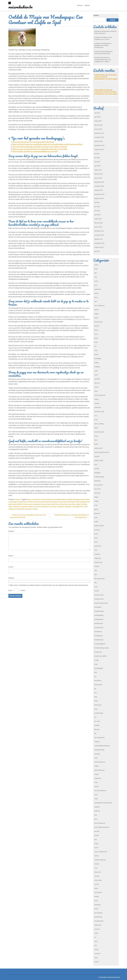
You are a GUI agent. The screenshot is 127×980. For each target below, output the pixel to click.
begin (29, 499)
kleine (96, 701)
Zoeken (96, 15)
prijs (96, 815)
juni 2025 (97, 158)
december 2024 (99, 182)
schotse (97, 876)
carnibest (97, 379)
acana (96, 265)
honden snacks (99, 599)
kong (96, 709)
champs (97, 403)
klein (96, 697)
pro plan (97, 831)
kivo (96, 693)
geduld (11, 504)
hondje (96, 660)
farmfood (97, 493)
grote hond (98, 546)
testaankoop (98, 917)
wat (96, 945)
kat (95, 676)
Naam (11, 556)
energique (97, 473)
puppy (18, 499)
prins (96, 819)
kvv (95, 717)
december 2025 (99, 133)
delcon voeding (99, 424)
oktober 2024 (98, 190)
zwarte (96, 962)
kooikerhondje (99, 713)
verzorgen (68, 507)
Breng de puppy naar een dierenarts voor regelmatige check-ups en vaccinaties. (40, 149)
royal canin (98, 872)
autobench (98, 289)
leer (95, 733)
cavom (96, 387)
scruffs (97, 884)
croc (96, 416)
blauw (96, 330)
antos (96, 281)
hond (96, 587)
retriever (97, 864)
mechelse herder (99, 750)
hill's (96, 575)
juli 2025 (97, 154)
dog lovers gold (99, 432)
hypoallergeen (99, 668)
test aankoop (98, 913)
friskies (97, 501)
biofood (97, 326)
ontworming (63, 504)
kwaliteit (97, 725)
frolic (96, 505)
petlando (97, 811)
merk (96, 758)
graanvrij (97, 530)
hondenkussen (99, 619)
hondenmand (98, 623)
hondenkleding (99, 615)
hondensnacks (99, 640)
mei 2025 (97, 162)
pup (96, 839)
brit (95, 346)
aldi (95, 273)
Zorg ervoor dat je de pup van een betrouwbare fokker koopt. (33, 142)
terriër (96, 909)
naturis (97, 786)
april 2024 (97, 215)
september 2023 (99, 243)
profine (97, 835)
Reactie (12, 531)
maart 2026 (98, 121)
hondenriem (98, 632)
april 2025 (97, 166)
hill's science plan (100, 579)
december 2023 (99, 231)
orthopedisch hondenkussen (103, 803)
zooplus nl (97, 954)
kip (95, 689)
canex (96, 371)
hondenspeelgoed (100, 644)
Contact (87, 5)
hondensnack (99, 636)
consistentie (35, 499)
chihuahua (98, 407)
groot (96, 538)
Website (11, 578)
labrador (97, 729)
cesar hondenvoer (100, 395)
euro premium (99, 485)
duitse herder (98, 448)
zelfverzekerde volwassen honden (26, 509)
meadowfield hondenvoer (102, 746)
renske (96, 856)
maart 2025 (98, 170)
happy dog (98, 558)
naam (96, 782)
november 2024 (99, 186)
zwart (96, 958)
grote (96, 542)
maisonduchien (100, 75)
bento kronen (98, 322)
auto (96, 285)
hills (96, 583)
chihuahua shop (99, 412)
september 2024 (99, 194)
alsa (96, 277)
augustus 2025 (99, 149)
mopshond (98, 778)
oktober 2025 (98, 141)
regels (78, 504)
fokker (96, 497)
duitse (96, 444)
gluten (96, 509)
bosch (96, 338)
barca (96, 297)
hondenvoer (98, 652)
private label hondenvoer (102, 827)
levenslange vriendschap (50, 504)
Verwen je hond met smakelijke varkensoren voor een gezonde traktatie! (28, 516)
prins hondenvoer (100, 823)
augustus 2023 (99, 247)
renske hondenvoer (100, 860)
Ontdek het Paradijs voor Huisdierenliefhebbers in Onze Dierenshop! (72, 516)
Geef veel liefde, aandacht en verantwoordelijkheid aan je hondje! (35, 151)
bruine (96, 354)
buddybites (98, 359)
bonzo (96, 334)
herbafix (97, 566)
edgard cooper (99, 460)
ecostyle (97, 456)
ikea (96, 672)
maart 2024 (98, 219)
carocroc (97, 383)
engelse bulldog (99, 477)
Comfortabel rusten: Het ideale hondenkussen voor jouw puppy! (106, 77)
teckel (96, 901)
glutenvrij (97, 513)
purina (96, 848)
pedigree (97, 807)
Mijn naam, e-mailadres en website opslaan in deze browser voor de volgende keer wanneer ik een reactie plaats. (49, 585)
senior (96, 888)
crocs (96, 420)
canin (96, 375)
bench (96, 318)
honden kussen (99, 595)
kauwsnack (98, 681)
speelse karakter (27, 507)
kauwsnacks (98, 685)
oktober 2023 (98, 239)
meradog (97, 754)
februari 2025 (99, 174)
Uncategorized (99, 921)
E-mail (11, 567)
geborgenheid (85, 502)
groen (96, 534)
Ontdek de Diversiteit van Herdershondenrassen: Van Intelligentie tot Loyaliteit (103, 60)
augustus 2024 (99, 198)
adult (96, 269)
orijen (96, 799)
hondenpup (37, 504)
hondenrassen (99, 628)
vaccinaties (52, 507)
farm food (97, 489)
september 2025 (99, 145)
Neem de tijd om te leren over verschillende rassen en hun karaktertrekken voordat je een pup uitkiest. (48, 144)
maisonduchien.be (20, 7)
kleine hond (98, 705)
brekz (96, 342)
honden (97, 591)
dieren (96, 428)
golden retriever (99, 526)
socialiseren (17, 507)
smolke (97, 897)
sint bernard (98, 892)
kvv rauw (97, 721)
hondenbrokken (99, 611)
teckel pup (97, 905)
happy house (98, 562)
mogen (96, 774)
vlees (96, 941)
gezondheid (18, 504)
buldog (96, 363)
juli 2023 (97, 251)
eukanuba (97, 481)
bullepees (97, 367)
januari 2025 (98, 178)
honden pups (27, 504)
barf (96, 301)
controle (43, 499)
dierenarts (50, 499)
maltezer (97, 742)
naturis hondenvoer (100, 791)
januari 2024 (98, 227)
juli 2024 (97, 202)
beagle (96, 314)
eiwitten (97, 469)
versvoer (97, 929)
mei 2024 (97, 211)
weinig (96, 949)
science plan (98, 880)
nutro (96, 795)
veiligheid (60, 507)
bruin (96, 350)
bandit (96, 293)
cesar (96, 391)
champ (96, 399)
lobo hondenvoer (100, 738)
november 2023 (99, 235)
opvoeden (72, 504)
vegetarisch (98, 925)
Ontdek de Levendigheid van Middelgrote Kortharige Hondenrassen (103, 45)
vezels (96, 933)
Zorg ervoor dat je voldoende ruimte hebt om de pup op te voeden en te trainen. (40, 147)
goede (96, 522)
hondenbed (98, 607)
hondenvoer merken (100, 656)
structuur (37, 507)
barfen (96, 310)
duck (96, 440)
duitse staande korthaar (102, 452)
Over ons (80, 5)
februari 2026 (99, 125)
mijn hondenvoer (99, 770)
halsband (97, 554)
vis (95, 937)
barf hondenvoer (99, 306)
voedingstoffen (77, 507)
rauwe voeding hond (101, 852)
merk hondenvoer (100, 762)
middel (96, 766)
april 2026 (97, 117)
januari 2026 (98, 129)
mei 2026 (97, 113)
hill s (96, 570)
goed (96, 517)
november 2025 (99, 137)
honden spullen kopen (101, 603)
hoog (96, 664)
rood (96, 868)
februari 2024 (99, 223)
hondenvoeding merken (102, 648)
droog (96, 436)
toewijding (44, 507)
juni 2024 (97, 207)
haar (96, 550)
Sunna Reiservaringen (102, 90)
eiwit (96, 465)
